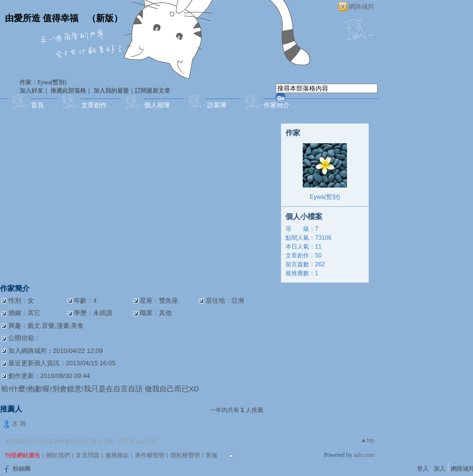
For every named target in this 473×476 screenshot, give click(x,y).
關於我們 (58, 455)
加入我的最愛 (111, 91)
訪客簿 (217, 105)
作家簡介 (277, 105)
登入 (423, 469)
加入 (440, 469)
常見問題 (88, 455)
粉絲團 (22, 469)
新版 (105, 18)
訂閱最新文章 (153, 91)
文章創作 (94, 105)
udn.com (364, 455)
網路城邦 (361, 7)
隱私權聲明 (185, 455)
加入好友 (32, 91)
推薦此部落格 (68, 91)
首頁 (37, 105)
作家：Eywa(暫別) (43, 82)
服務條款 (117, 455)
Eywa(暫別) (325, 197)
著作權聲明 (150, 455)
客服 (212, 455)
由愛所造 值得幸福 (42, 18)
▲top (367, 440)
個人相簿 (157, 105)
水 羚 (19, 424)
